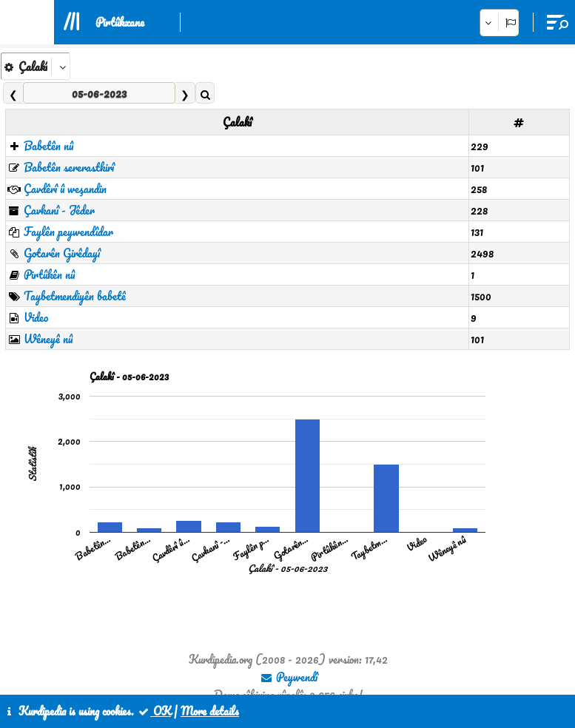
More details (210, 711)
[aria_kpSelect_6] (36, 66)
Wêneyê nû (48, 339)
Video (36, 317)
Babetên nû (48, 146)
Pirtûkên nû (49, 274)
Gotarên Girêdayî (62, 253)
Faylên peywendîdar (68, 232)
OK (154, 711)
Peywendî (289, 677)
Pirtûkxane (120, 22)
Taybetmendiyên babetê (75, 296)
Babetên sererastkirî (69, 167)
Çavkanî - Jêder (59, 210)
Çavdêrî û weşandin (65, 189)
